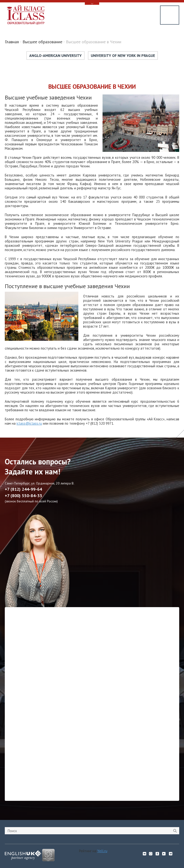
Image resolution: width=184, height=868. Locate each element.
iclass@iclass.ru (29, 423)
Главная (12, 42)
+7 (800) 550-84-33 (23, 496)
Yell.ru (102, 851)
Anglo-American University (55, 55)
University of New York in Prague (123, 55)
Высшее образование (42, 42)
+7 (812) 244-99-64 (23, 489)
